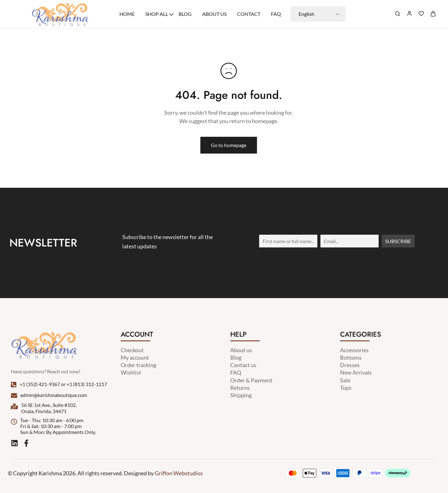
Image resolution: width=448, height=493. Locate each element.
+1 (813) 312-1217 (87, 384)
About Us (214, 14)
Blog (185, 14)
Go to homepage (229, 145)
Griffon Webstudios (179, 473)
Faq (276, 14)
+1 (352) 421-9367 (40, 384)
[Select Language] (318, 14)
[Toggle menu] (171, 14)
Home (127, 14)
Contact (249, 14)
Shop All (157, 14)
